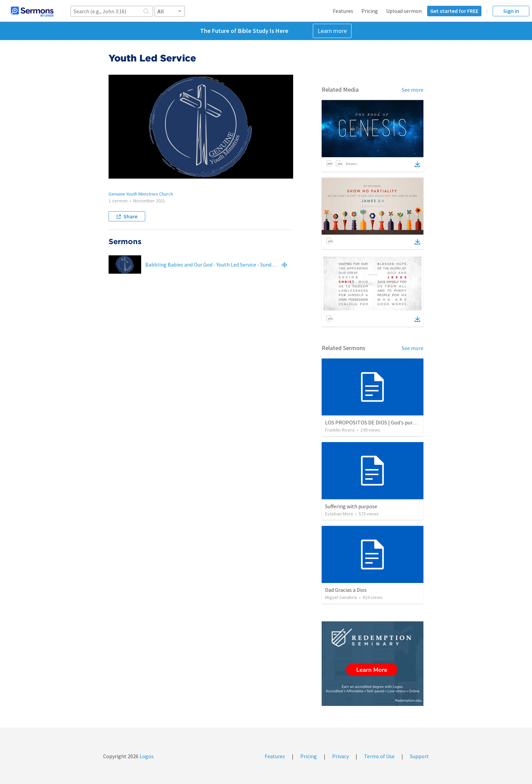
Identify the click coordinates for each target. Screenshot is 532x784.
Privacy (340, 756)
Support (419, 756)
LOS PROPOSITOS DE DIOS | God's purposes (376, 422)
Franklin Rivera (340, 430)
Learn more (332, 31)
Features (343, 11)
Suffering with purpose (351, 506)
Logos (146, 756)
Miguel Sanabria (341, 597)
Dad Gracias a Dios (346, 590)
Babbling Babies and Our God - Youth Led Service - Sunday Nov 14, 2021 (226, 265)
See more (413, 90)
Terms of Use (379, 756)
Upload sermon (404, 11)
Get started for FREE (454, 11)
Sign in (511, 11)
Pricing (370, 11)
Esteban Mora (339, 514)
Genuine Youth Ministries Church (141, 194)
